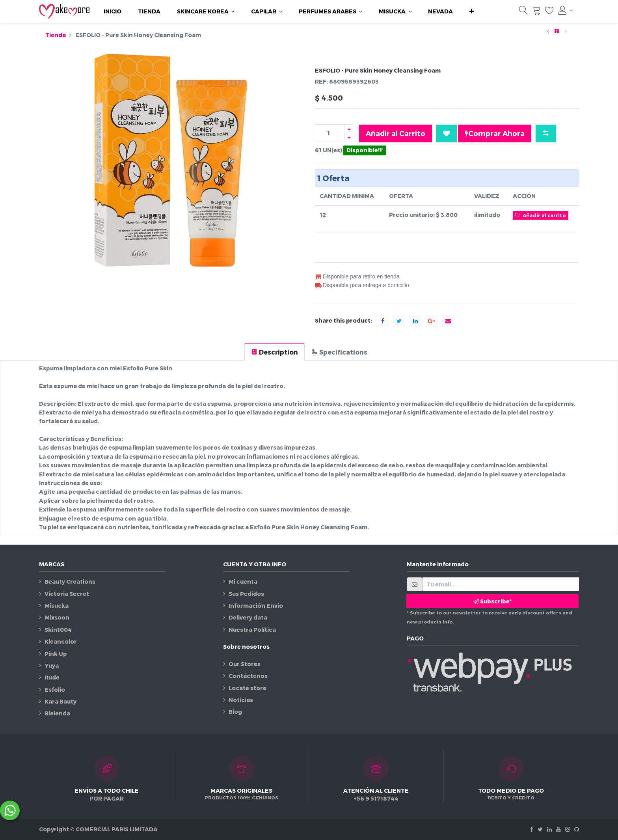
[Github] (577, 829)
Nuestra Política (252, 630)
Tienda (56, 35)
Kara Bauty (60, 701)
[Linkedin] (549, 829)
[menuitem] (113, 11)
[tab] (275, 352)
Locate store (248, 688)
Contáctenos (248, 676)
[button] (472, 11)
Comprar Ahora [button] (495, 133)
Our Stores (245, 664)
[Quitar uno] (349, 137)
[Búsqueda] (523, 12)
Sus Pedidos (246, 594)
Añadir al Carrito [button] (396, 133)
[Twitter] (540, 829)
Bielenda (57, 713)
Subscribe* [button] (492, 601)
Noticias (241, 700)
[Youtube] (558, 829)
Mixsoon (57, 617)
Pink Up (56, 654)
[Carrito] (536, 12)
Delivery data (248, 617)
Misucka (57, 606)
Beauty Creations (70, 581)
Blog (235, 712)
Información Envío (256, 606)
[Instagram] (568, 829)
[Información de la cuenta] (566, 10)
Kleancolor (61, 641)
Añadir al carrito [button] (540, 215)
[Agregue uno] (349, 129)
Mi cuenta (243, 581)
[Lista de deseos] (549, 12)
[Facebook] (532, 829)
